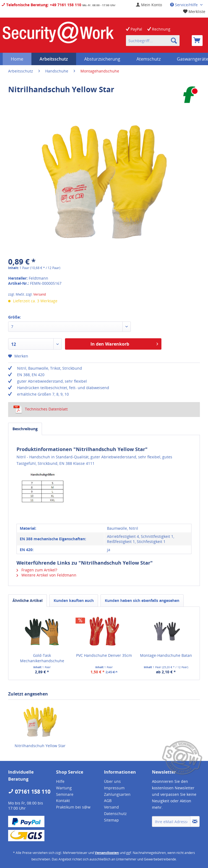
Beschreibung (25, 429)
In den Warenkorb (124, 343)
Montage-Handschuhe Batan (166, 655)
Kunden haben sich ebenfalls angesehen (142, 600)
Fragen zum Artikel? (37, 570)
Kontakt (63, 801)
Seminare (65, 794)
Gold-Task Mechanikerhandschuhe (42, 658)
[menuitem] (149, 5)
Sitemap (111, 820)
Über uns (112, 781)
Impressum (114, 788)
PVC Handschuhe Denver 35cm (104, 655)
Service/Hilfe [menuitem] (184, 5)
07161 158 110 (29, 792)
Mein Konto (149, 5)
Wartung (64, 788)
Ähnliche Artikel (27, 600)
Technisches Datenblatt (41, 409)
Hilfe (60, 781)
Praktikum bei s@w (73, 807)
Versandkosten (107, 853)
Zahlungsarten (117, 794)
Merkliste (194, 11)
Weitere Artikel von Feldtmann (46, 575)
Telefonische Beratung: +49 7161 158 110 (41, 5)
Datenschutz (115, 814)
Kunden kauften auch (74, 600)
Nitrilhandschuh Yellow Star (40, 746)
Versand (40, 294)
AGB (108, 801)
